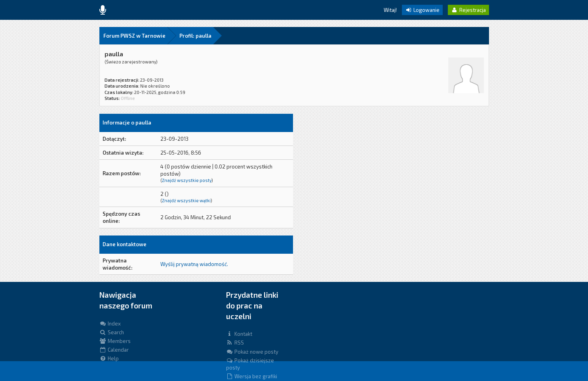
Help (109, 358)
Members (115, 341)
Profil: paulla (195, 36)
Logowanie (422, 10)
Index (110, 324)
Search (112, 332)
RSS (235, 343)
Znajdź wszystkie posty (187, 180)
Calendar (114, 350)
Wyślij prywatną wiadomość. (194, 264)
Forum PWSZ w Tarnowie (134, 36)
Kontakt (239, 334)
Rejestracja (468, 10)
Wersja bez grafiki (252, 376)
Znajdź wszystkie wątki (186, 200)
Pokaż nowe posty (252, 352)
